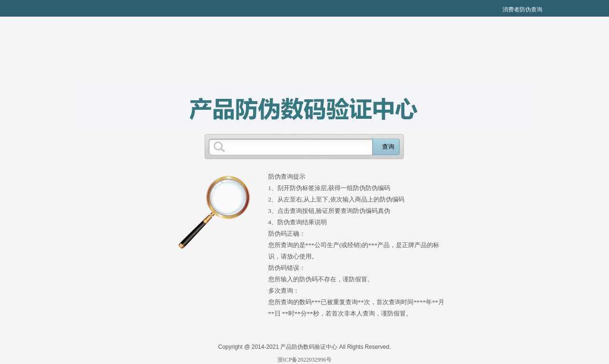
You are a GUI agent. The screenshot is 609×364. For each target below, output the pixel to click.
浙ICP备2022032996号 (305, 360)
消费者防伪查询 (522, 10)
